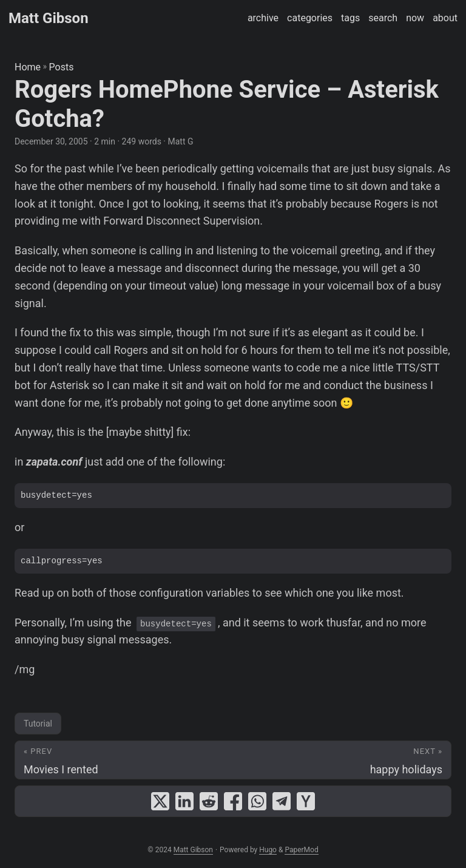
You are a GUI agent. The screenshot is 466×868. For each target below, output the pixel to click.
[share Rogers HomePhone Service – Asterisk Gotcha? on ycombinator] (306, 801)
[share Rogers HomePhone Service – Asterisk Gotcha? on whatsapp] (257, 801)
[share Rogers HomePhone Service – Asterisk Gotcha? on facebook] (233, 801)
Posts (62, 67)
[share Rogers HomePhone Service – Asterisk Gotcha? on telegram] (282, 801)
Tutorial (38, 724)
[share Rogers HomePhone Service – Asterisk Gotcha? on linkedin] (184, 801)
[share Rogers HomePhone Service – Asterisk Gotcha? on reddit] (209, 801)
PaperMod (301, 850)
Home (28, 67)
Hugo (268, 850)
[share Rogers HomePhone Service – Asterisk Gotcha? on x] (160, 801)
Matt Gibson (49, 18)
